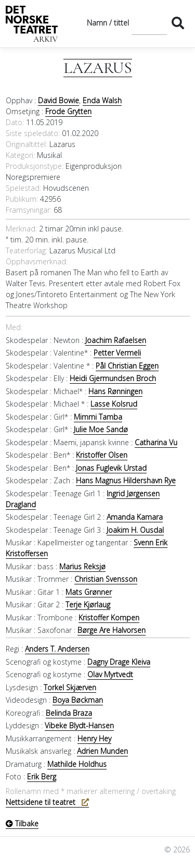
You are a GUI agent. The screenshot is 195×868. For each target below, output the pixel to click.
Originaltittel (26, 144)
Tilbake (22, 823)
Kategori (19, 155)
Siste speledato (32, 133)
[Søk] (149, 23)
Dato (14, 122)
